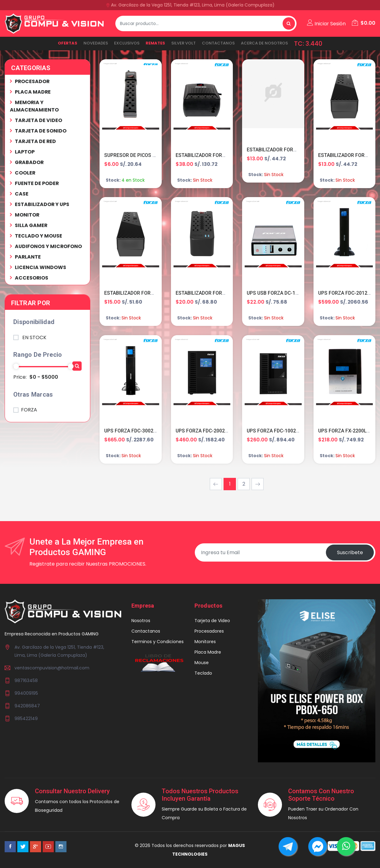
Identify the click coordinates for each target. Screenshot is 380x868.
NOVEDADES (96, 43)
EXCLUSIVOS (127, 43)
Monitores (205, 642)
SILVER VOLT (184, 43)
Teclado (203, 673)
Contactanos (218, 43)
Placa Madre (208, 652)
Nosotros (141, 621)
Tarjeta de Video (212, 621)
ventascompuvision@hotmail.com (52, 668)
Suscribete (350, 553)
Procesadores (209, 631)
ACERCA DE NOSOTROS (264, 43)
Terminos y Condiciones (158, 642)
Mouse (202, 663)
